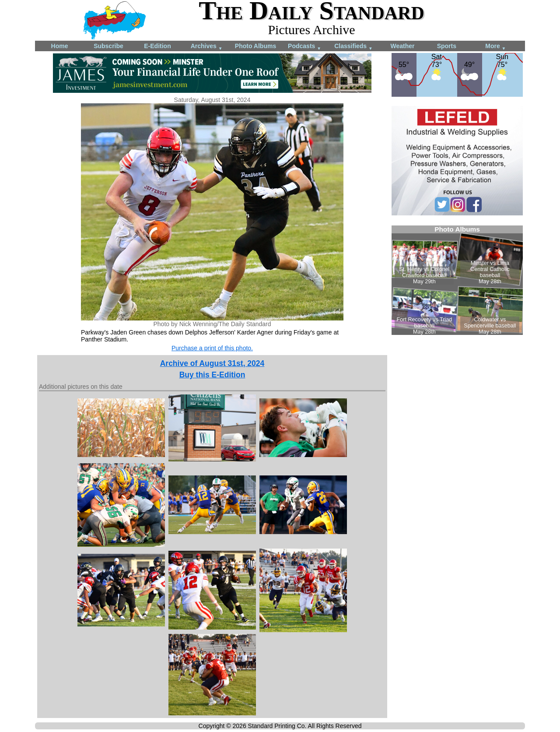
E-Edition (157, 46)
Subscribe (108, 46)
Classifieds (353, 47)
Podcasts (304, 47)
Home (60, 46)
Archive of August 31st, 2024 (212, 363)
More (495, 47)
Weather (403, 46)
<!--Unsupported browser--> (457, 280)
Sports (447, 46)
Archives (207, 47)
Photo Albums (255, 46)
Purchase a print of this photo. (212, 348)
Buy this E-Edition (212, 375)
